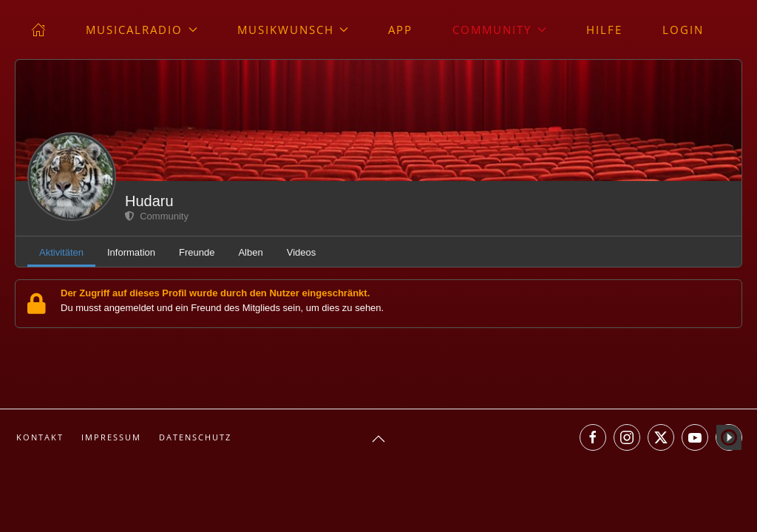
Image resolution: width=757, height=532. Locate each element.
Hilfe (604, 30)
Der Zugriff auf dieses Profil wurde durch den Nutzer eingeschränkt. (215, 293)
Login (683, 30)
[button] (378, 439)
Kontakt (40, 437)
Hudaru (149, 201)
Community (157, 216)
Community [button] (499, 30)
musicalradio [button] (142, 30)
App (400, 30)
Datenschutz (195, 437)
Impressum (111, 437)
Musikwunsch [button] (293, 30)
